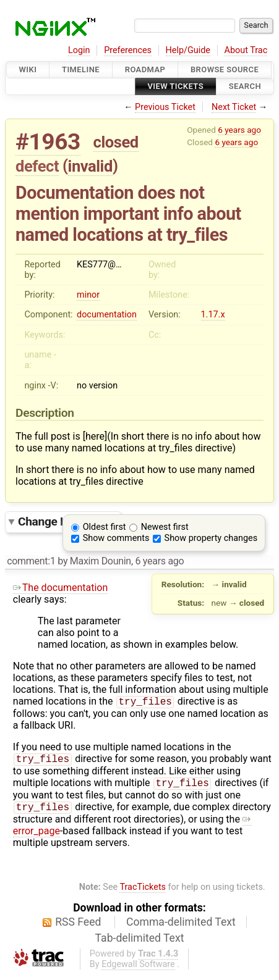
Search (245, 87)
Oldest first (105, 527)
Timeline (81, 69)
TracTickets (143, 892)
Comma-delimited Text (181, 927)
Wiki (28, 69)
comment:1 (31, 561)
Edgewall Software (138, 969)
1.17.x (213, 315)
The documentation (61, 588)
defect (37, 166)
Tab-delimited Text (140, 943)
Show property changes (211, 538)
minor (88, 295)
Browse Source (225, 69)
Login (79, 50)
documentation (107, 315)
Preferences (128, 50)
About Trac (246, 50)
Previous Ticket (165, 107)
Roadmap (145, 69)
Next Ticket (234, 107)
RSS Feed (78, 927)
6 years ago (239, 130)
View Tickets (176, 87)
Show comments (116, 538)
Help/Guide (188, 50)
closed (116, 142)
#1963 (48, 142)
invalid (90, 166)
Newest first (165, 527)
